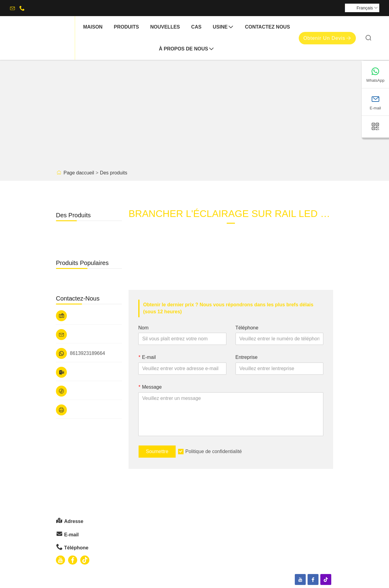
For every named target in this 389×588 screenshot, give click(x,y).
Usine (223, 27)
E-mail (147, 357)
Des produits (114, 173)
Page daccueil (79, 173)
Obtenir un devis (327, 38)
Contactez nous (267, 27)
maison (93, 27)
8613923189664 (88, 353)
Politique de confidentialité (214, 451)
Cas (196, 27)
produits (126, 27)
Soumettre (157, 451)
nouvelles (165, 27)
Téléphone (247, 328)
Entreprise (247, 357)
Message (150, 387)
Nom (143, 328)
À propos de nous (187, 49)
